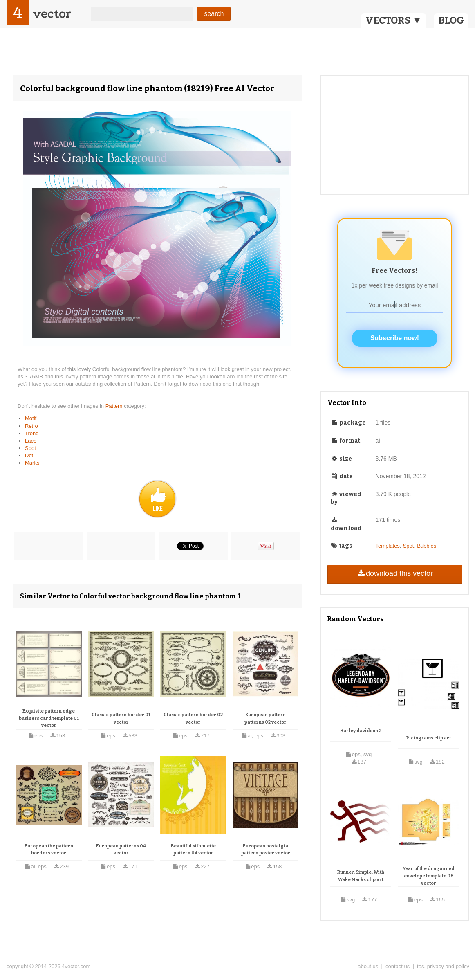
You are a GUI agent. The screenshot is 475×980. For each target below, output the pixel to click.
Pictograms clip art (429, 738)
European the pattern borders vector (49, 850)
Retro (31, 426)
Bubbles (427, 546)
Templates (388, 546)
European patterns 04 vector (121, 850)
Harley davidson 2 (361, 731)
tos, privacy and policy (443, 966)
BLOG (451, 20)
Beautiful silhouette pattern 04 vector (193, 850)
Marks (32, 463)
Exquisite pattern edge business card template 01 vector (49, 718)
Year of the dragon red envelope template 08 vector (429, 876)
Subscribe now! (395, 338)
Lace (31, 441)
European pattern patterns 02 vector (266, 718)
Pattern (115, 406)
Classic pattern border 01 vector (121, 718)
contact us (398, 966)
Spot (30, 448)
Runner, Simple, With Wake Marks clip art (361, 876)
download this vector (395, 573)
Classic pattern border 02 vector (193, 718)
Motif (31, 418)
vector (52, 14)
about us (368, 966)
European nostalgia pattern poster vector (266, 850)
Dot (29, 455)
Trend (32, 433)
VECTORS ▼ (394, 20)
